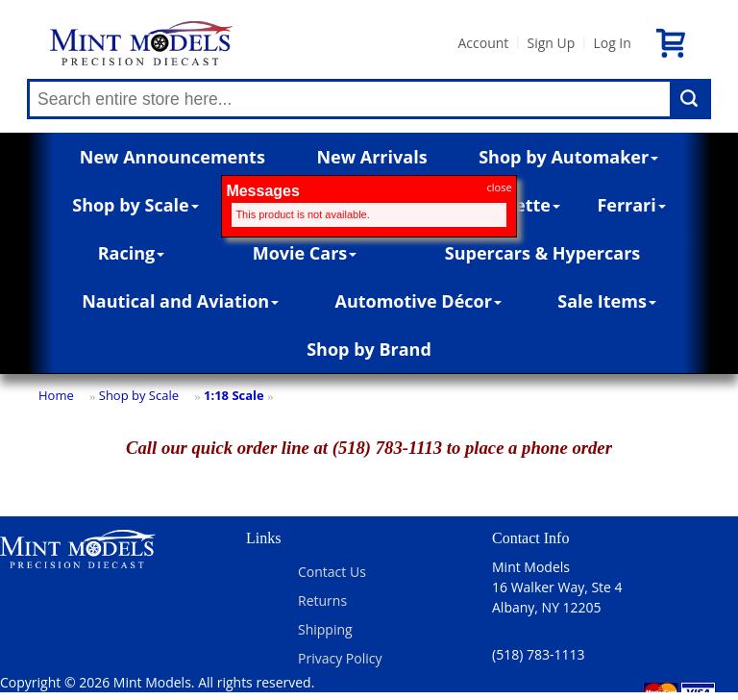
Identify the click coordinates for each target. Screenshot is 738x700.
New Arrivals (371, 157)
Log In (612, 43)
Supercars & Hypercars (543, 253)
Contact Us (332, 572)
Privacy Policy (340, 658)
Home (56, 395)
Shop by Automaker (568, 157)
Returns (322, 600)
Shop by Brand (369, 349)
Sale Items (607, 301)
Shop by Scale (135, 205)
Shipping (325, 629)
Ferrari (631, 205)
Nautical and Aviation (180, 301)
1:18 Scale (234, 395)
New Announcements (172, 157)
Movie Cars (305, 253)
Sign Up (551, 43)
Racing (132, 253)
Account (483, 43)
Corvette (518, 205)
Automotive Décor (418, 301)
